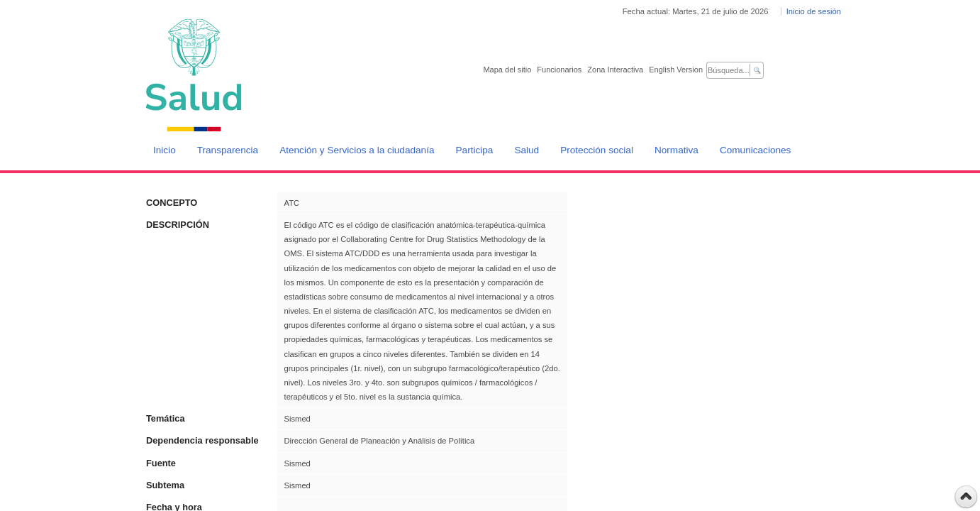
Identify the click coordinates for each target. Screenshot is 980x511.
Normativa (676, 150)
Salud (527, 150)
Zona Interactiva (615, 70)
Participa (475, 150)
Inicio (165, 150)
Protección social (597, 150)
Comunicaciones (756, 150)
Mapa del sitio (507, 70)
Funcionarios (559, 70)
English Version (676, 70)
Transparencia (228, 150)
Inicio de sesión (814, 11)
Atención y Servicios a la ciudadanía (357, 150)
